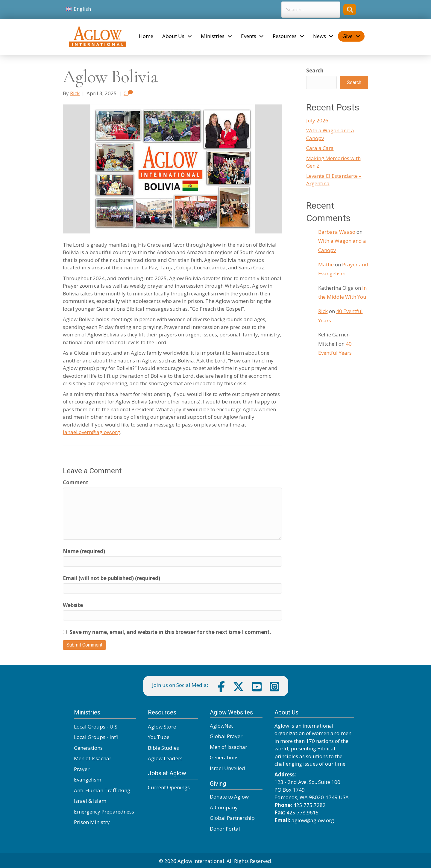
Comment (76, 482)
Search (315, 70)
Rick (323, 311)
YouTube (159, 737)
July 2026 (317, 120)
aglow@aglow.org (313, 820)
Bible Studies (163, 748)
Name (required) (84, 551)
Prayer (82, 769)
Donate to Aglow (229, 797)
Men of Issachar (93, 758)
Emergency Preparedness (104, 812)
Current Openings (169, 787)
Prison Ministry (92, 822)
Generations (88, 748)
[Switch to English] (79, 9)
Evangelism (88, 780)
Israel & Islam (90, 801)
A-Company (224, 807)
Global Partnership (232, 818)
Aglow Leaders (165, 758)
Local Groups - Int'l (96, 737)
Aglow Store (162, 727)
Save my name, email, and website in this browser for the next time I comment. (170, 632)
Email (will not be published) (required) (111, 578)
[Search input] (311, 10)
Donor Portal (225, 829)
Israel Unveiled (227, 768)
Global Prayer (226, 736)
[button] (350, 9)
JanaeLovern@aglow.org (91, 432)
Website (73, 605)
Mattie (326, 264)
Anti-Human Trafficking (102, 790)
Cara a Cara (320, 148)
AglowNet (221, 726)
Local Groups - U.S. (96, 727)
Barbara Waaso (337, 232)
